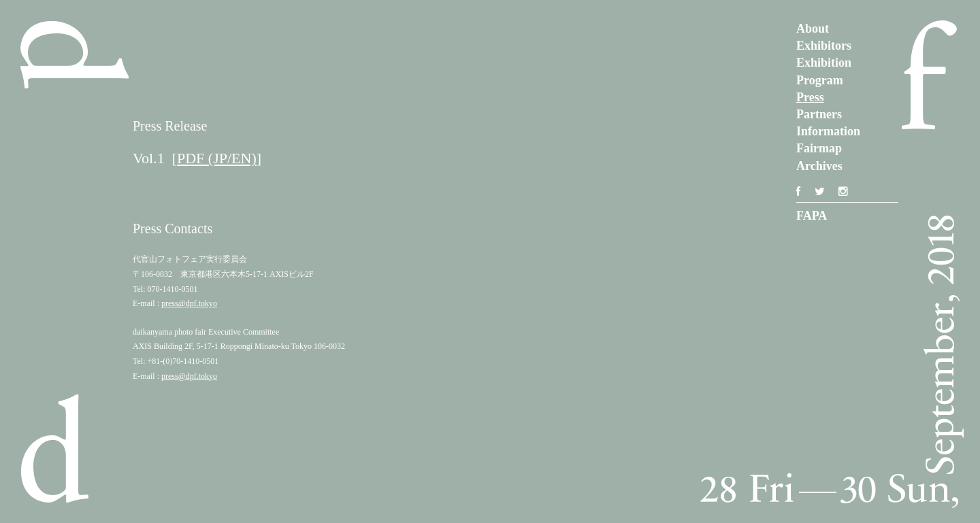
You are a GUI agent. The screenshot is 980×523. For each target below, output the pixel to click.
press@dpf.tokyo (189, 303)
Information (828, 131)
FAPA (812, 216)
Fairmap (819, 148)
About (813, 29)
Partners (819, 114)
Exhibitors (824, 46)
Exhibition (824, 63)
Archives (819, 166)
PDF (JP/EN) (217, 158)
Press (810, 97)
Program (820, 80)
